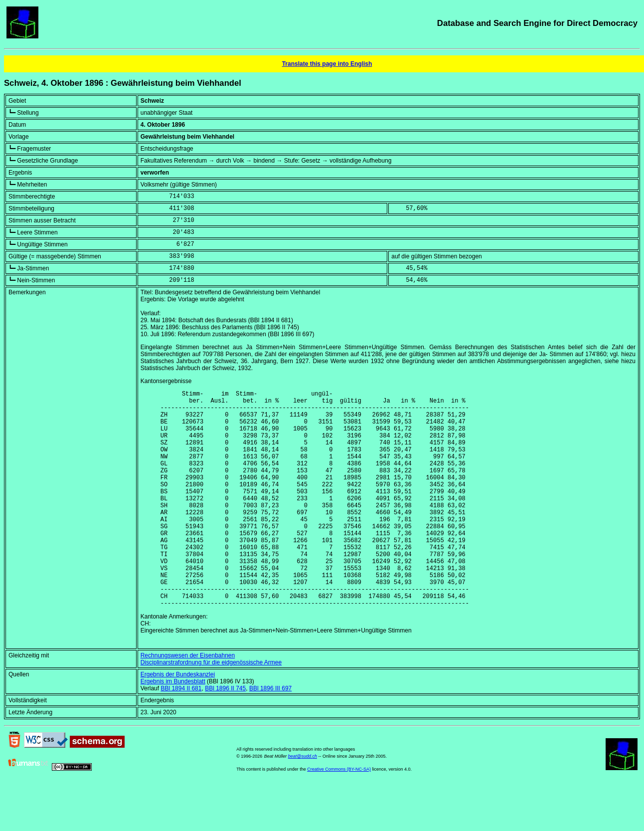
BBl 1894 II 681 (181, 735)
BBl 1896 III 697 (270, 735)
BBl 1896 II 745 (225, 735)
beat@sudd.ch (303, 803)
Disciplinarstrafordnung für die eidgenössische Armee (211, 709)
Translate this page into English (327, 64)
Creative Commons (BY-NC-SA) (339, 816)
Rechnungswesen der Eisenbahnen (188, 702)
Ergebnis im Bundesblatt (173, 728)
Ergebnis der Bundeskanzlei (178, 721)
